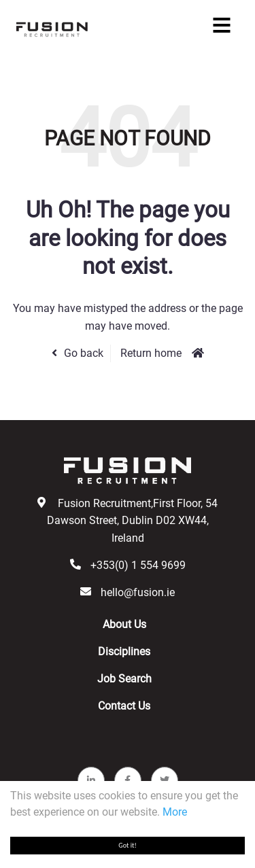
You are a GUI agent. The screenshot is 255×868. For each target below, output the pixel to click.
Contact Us (124, 706)
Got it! (128, 845)
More (175, 812)
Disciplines (124, 652)
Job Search (124, 679)
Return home (151, 353)
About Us (124, 624)
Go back (84, 353)
